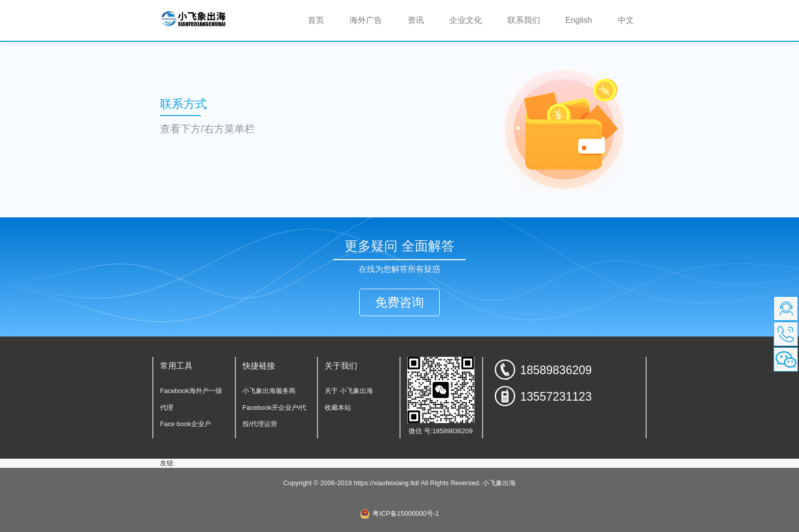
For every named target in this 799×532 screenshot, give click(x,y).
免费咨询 (400, 302)
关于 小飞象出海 (349, 391)
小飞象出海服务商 (269, 391)
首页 (322, 20)
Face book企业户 (185, 424)
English (579, 20)
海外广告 (366, 20)
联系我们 (524, 20)
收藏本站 (338, 408)
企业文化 (466, 20)
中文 (626, 20)
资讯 (416, 20)
